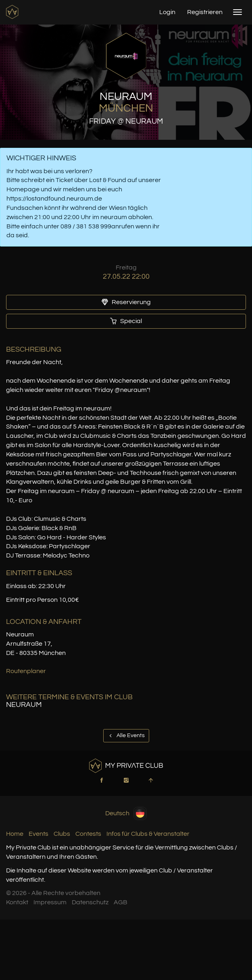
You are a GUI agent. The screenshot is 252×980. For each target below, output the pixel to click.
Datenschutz (90, 902)
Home (15, 834)
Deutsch (126, 813)
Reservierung (126, 302)
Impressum (50, 902)
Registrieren (205, 12)
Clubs (62, 834)
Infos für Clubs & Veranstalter (148, 834)
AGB (121, 902)
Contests (88, 834)
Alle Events (126, 736)
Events (39, 834)
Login (167, 12)
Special (126, 321)
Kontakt (17, 902)
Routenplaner (26, 671)
